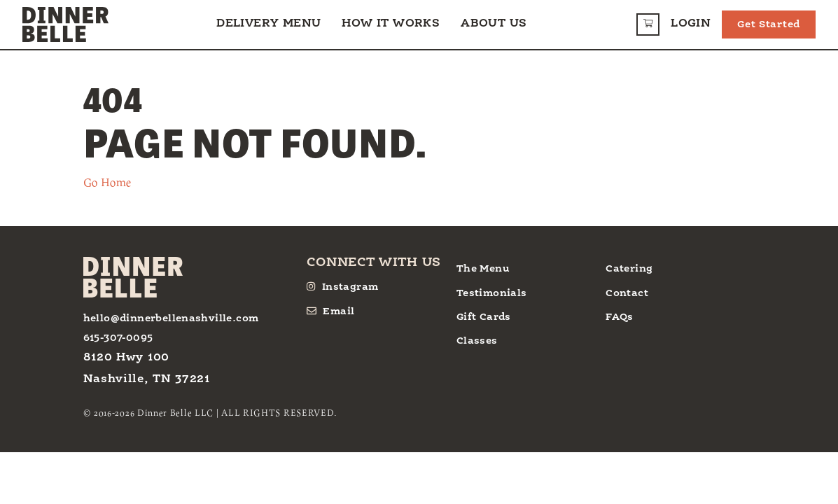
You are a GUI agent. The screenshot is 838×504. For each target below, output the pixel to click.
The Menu (483, 269)
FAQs (620, 317)
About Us (494, 24)
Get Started (769, 24)
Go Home (107, 182)
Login (691, 24)
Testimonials (492, 293)
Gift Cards (484, 317)
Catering (629, 269)
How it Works (391, 24)
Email (330, 311)
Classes (477, 341)
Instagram (342, 287)
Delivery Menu (268, 24)
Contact (627, 293)
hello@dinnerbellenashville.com (171, 318)
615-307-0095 (118, 338)
